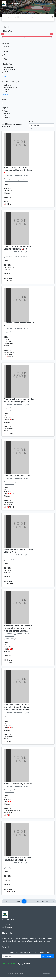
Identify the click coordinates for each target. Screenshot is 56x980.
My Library (7, 103)
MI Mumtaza (9, 964)
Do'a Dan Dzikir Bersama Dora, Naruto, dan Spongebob (18, 859)
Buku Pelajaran (9, 67)
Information (6, 925)
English (6, 115)
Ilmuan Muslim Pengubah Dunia (19, 784)
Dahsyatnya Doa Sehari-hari (17, 476)
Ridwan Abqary (10, 483)
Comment (8, 176)
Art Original (7, 85)
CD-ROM (6, 89)
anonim (8, 867)
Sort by (31, 121)
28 (33, 901)
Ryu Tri (7, 333)
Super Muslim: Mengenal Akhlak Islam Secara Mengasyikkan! (19, 400)
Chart (5, 92)
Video (6, 59)
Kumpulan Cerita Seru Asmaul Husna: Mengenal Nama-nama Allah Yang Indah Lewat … (18, 628)
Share (27, 176)
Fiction (6, 72)
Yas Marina (9, 717)
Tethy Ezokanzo (10, 559)
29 (38, 901)
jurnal (6, 74)
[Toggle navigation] (51, 3)
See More (5, 77)
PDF (5, 55)
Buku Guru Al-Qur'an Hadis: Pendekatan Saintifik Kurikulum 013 (18, 170)
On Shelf (6, 47)
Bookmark (19, 176)
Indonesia (7, 118)
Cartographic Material (11, 87)
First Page (8, 901)
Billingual (7, 113)
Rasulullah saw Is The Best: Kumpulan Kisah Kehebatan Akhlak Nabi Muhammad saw (17, 707)
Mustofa (8, 409)
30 (43, 901)
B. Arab (6, 111)
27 (29, 901)
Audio (6, 57)
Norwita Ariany (10, 791)
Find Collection (47, 956)
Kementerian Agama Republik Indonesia (16, 180)
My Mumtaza (24, 964)
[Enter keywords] (21, 956)
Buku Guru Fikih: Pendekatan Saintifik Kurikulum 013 (17, 248)
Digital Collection (9, 69)
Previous (17, 901)
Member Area (7, 927)
